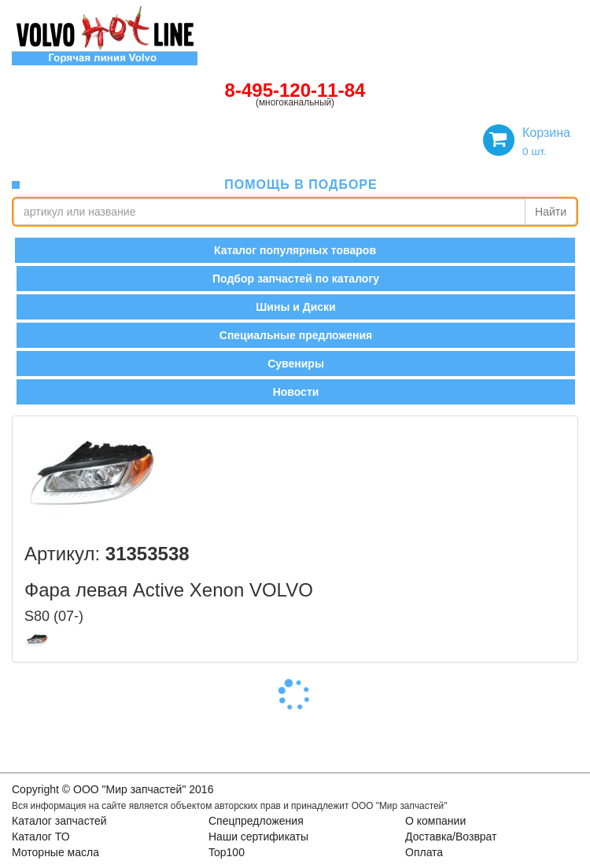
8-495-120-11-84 (295, 90)
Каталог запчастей (59, 821)
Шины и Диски (295, 307)
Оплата (424, 852)
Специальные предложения (296, 335)
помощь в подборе (301, 185)
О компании (435, 821)
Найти (551, 212)
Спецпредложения (256, 821)
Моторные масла (55, 852)
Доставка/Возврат (451, 837)
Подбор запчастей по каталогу (296, 279)
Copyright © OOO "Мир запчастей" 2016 (112, 789)
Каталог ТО (41, 837)
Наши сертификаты (258, 837)
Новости (296, 392)
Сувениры (296, 364)
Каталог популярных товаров (295, 250)
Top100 (227, 852)
